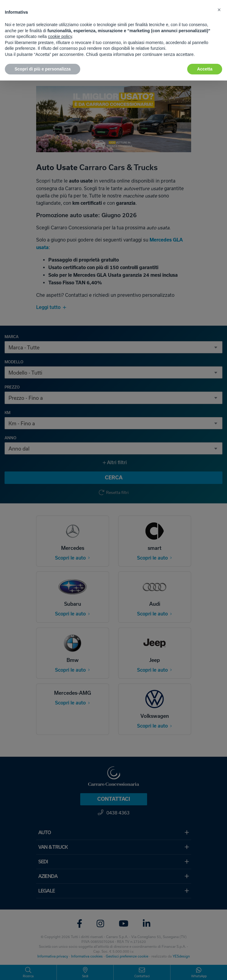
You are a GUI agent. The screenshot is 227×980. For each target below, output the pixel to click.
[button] (219, 10)
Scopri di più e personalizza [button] (43, 69)
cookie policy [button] (60, 36)
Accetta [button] (205, 69)
